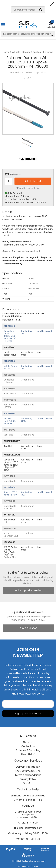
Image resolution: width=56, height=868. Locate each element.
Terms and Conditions (28, 775)
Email (40, 352)
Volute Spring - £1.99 (11, 367)
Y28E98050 (9, 414)
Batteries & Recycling (28, 750)
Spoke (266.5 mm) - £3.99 (10, 493)
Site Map (28, 783)
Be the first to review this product (28, 72)
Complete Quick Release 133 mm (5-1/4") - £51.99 (10, 336)
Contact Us (28, 746)
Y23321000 (9, 361)
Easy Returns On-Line (28, 771)
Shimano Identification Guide (28, 796)
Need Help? (28, 754)
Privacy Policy (28, 779)
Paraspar (35, 866)
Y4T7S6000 (10, 487)
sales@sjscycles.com (30, 828)
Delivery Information (28, 767)
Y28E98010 (9, 326)
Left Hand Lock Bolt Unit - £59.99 (10, 421)
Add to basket (45, 331)
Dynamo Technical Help (28, 800)
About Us (28, 742)
